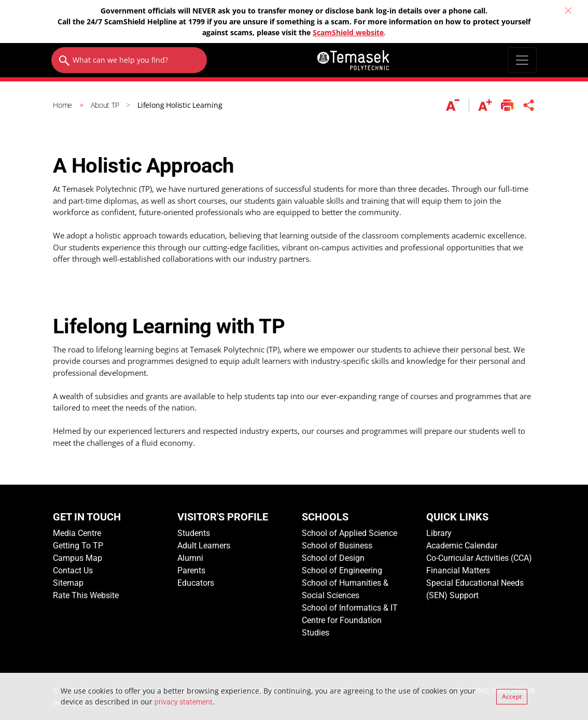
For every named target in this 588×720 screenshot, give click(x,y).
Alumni (190, 558)
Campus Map (78, 558)
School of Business (337, 546)
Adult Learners (204, 546)
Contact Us (73, 570)
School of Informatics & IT (350, 608)
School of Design (333, 558)
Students (194, 533)
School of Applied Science (349, 533)
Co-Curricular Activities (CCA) (479, 558)
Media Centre (77, 533)
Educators (196, 583)
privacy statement (184, 702)
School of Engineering (342, 570)
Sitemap (68, 583)
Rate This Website (86, 595)
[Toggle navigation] (522, 60)
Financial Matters (458, 570)
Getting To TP (78, 546)
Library (439, 533)
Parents (191, 570)
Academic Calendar (462, 546)
